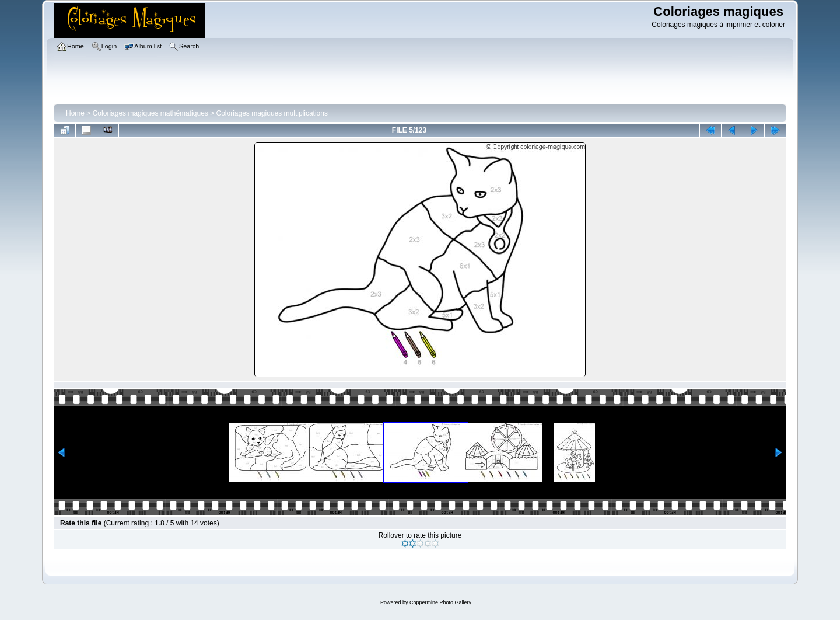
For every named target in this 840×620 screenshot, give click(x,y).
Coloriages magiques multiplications (272, 113)
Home (75, 113)
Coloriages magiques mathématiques (150, 113)
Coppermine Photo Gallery (440, 602)
